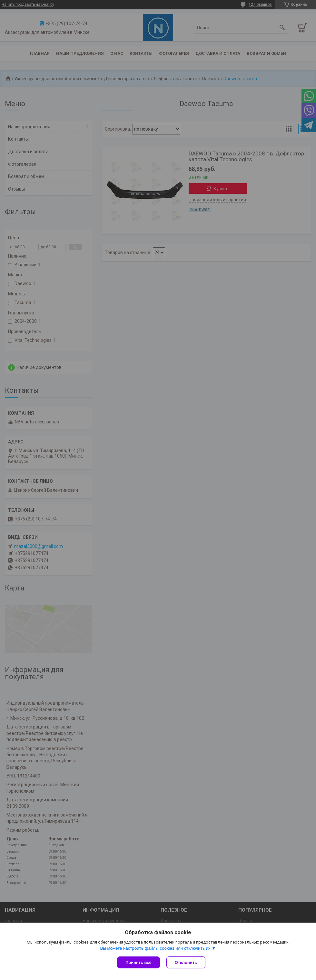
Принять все (138, 962)
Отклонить (186, 962)
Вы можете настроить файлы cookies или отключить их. (156, 948)
